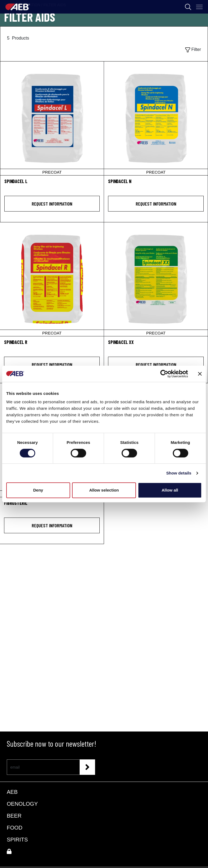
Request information (52, 204)
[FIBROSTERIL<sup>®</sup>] (52, 506)
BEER (14, 816)
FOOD (15, 828)
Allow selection (104, 490)
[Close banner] (200, 374)
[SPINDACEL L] (52, 118)
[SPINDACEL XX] (156, 279)
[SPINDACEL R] (52, 279)
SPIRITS (17, 840)
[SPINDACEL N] (156, 118)
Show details (179, 473)
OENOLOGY (22, 804)
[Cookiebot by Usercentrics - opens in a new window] (164, 374)
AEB (12, 792)
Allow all (170, 490)
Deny (38, 490)
